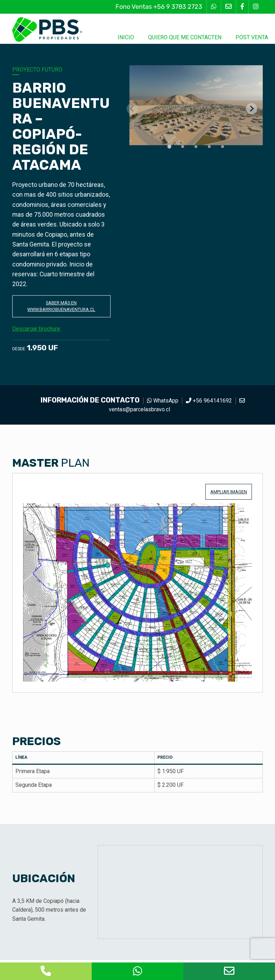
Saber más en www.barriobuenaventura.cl (61, 307)
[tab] (170, 146)
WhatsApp (163, 403)
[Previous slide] (132, 109)
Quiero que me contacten (185, 37)
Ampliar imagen (229, 494)
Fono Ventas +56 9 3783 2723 (159, 7)
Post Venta (252, 37)
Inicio (126, 37)
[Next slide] (252, 109)
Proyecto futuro (37, 70)
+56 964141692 (209, 403)
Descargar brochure (40, 331)
